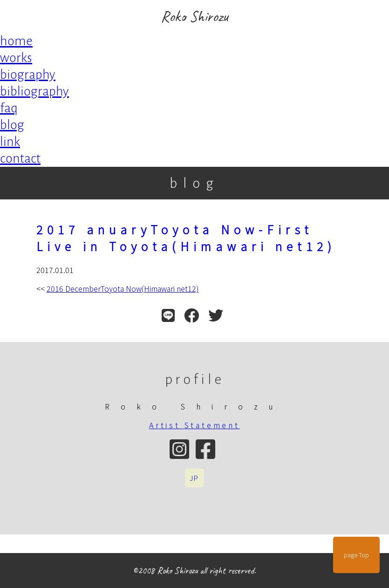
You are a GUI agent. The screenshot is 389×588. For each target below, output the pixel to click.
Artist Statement (194, 425)
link (10, 142)
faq (9, 108)
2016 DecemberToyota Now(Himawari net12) (123, 288)
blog (12, 125)
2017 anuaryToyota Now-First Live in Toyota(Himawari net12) (186, 238)
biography (28, 75)
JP (195, 478)
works (16, 58)
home (16, 41)
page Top (356, 555)
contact (20, 158)
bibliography (34, 91)
